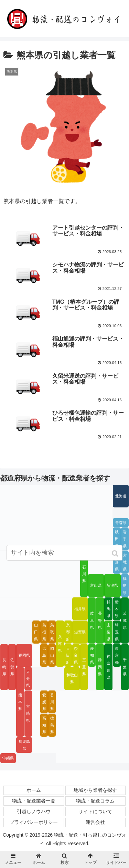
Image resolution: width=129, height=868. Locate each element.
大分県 (28, 678)
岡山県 (52, 655)
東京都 (117, 655)
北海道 (121, 496)
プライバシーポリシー (34, 822)
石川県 (84, 574)
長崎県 (4, 667)
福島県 (125, 585)
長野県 (100, 620)
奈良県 (76, 655)
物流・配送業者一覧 (34, 801)
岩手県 (125, 539)
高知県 (44, 725)
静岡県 (100, 667)
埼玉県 (117, 632)
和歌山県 (72, 678)
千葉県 (125, 667)
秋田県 (117, 539)
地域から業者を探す (95, 790)
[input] (65, 553)
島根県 (44, 632)
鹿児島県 (24, 745)
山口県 (36, 632)
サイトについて (95, 811)
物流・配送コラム (95, 801)
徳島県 (52, 725)
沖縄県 (8, 758)
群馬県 (109, 609)
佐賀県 (12, 667)
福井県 (80, 609)
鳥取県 (52, 632)
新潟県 (112, 585)
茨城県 (125, 620)
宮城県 (125, 562)
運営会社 (95, 822)
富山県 (96, 585)
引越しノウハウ (34, 811)
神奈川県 (109, 667)
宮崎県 (28, 713)
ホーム (34, 790)
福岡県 (24, 655)
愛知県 (92, 655)
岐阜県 (92, 620)
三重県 (84, 667)
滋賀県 (80, 632)
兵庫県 (60, 644)
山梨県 (109, 632)
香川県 (52, 702)
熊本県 (20, 702)
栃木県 (117, 609)
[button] (116, 553)
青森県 (121, 523)
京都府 (68, 632)
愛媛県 (44, 702)
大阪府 (68, 655)
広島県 (44, 655)
